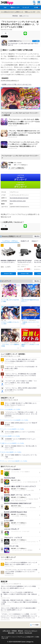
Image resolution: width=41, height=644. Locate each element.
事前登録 (15, 16)
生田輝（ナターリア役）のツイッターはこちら (17, 84)
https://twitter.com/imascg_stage (18, 201)
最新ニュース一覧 (30, 12)
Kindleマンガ (25, 241)
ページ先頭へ (36, 625)
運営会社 (21, 631)
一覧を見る (36, 236)
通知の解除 (11, 633)
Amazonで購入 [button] (8, 274)
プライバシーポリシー (31, 631)
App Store (20, 178)
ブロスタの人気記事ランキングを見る (11, 436)
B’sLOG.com (28, 633)
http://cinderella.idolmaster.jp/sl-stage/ (19, 198)
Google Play (20, 185)
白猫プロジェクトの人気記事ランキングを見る (13, 443)
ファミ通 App (7, 3)
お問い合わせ (7, 631)
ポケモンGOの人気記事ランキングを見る (12, 452)
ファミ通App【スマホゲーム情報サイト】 (12, 12)
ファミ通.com (20, 633)
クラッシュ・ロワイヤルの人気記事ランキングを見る (14, 461)
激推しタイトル (24, 16)
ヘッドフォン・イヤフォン (10, 241)
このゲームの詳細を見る (17, 168)
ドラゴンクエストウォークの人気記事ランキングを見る (15, 420)
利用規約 (14, 631)
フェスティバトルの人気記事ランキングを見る (13, 429)
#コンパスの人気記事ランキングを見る (11, 409)
